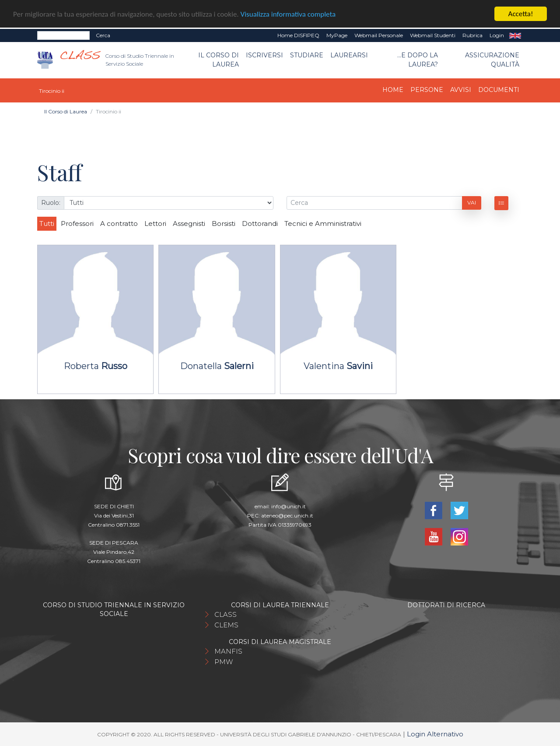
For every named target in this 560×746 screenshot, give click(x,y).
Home (393, 90)
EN (515, 35)
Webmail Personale (379, 35)
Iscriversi (264, 55)
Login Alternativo (435, 734)
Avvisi (461, 90)
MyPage (337, 35)
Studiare (307, 55)
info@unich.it (289, 506)
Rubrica (472, 35)
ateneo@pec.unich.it (287, 516)
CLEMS (226, 625)
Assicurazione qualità (492, 60)
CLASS (226, 614)
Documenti (499, 90)
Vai (472, 202)
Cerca (103, 35)
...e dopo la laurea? (418, 60)
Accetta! (521, 14)
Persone (427, 90)
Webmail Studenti (433, 35)
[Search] (63, 35)
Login (497, 35)
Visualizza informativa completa (288, 14)
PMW (224, 662)
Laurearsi (349, 55)
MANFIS (228, 651)
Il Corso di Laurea (219, 60)
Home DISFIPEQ (298, 35)
